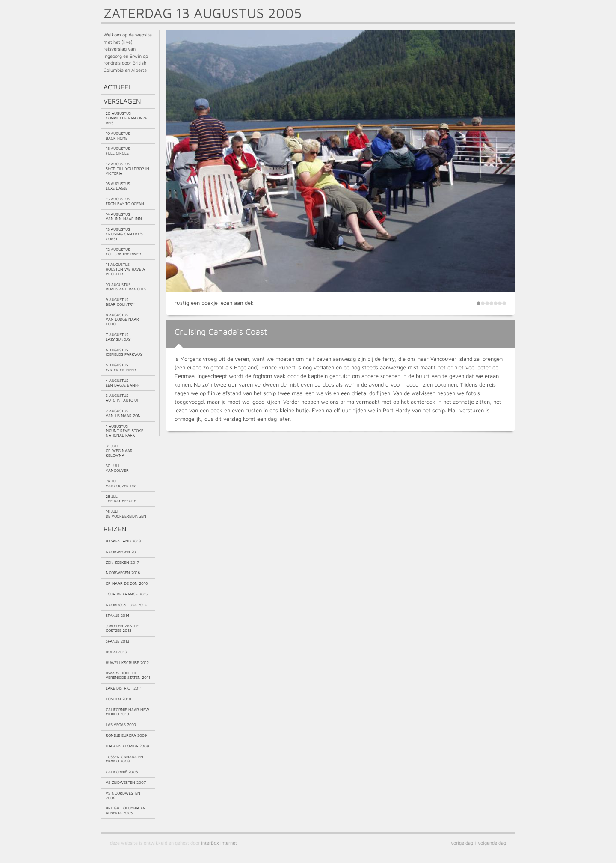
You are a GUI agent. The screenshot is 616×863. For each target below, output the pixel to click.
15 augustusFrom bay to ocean (125, 201)
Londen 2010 (118, 699)
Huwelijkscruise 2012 (127, 662)
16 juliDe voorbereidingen (126, 514)
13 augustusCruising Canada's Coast (124, 234)
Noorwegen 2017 (123, 552)
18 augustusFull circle (118, 151)
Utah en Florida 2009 (127, 746)
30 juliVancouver (117, 468)
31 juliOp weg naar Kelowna (119, 451)
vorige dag (462, 843)
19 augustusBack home (118, 136)
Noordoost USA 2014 (126, 605)
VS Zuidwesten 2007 (126, 782)
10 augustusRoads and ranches (126, 287)
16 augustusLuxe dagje (118, 186)
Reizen (115, 529)
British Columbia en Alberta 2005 (126, 810)
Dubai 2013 (116, 652)
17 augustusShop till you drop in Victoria (127, 168)
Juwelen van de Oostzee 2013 (122, 628)
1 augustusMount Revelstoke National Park (124, 431)
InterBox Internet (219, 843)
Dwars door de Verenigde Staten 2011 (128, 675)
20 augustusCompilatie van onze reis (126, 118)
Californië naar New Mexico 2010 (127, 712)
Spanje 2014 (117, 615)
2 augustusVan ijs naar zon (123, 413)
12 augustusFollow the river (123, 252)
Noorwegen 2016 (123, 573)
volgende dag (492, 843)
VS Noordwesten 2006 (123, 795)
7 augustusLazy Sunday (118, 337)
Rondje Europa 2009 (126, 735)
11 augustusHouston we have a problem (125, 269)
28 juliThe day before (121, 499)
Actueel (118, 87)
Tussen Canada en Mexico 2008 (124, 759)
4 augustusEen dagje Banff (123, 383)
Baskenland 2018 (123, 541)
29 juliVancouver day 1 (123, 483)
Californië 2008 (122, 772)
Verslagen (122, 101)
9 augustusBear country (120, 302)
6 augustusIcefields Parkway (124, 352)
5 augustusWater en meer (121, 367)
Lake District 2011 (124, 688)
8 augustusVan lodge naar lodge (122, 320)
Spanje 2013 (117, 641)
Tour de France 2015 (127, 594)
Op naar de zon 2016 (127, 583)
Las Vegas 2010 (121, 725)
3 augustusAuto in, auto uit (123, 398)
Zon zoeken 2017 (122, 562)
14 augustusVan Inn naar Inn (124, 217)
